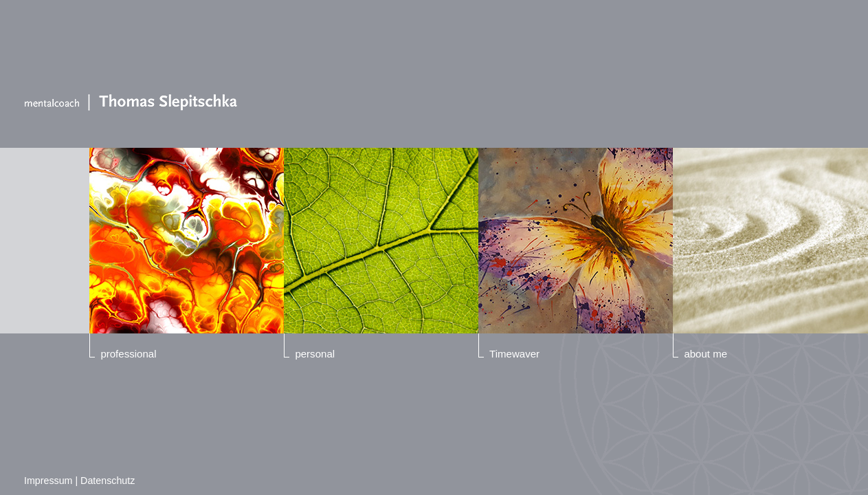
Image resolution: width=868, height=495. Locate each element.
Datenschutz (108, 481)
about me (705, 354)
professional (128, 354)
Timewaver (514, 354)
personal (315, 354)
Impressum (48, 481)
